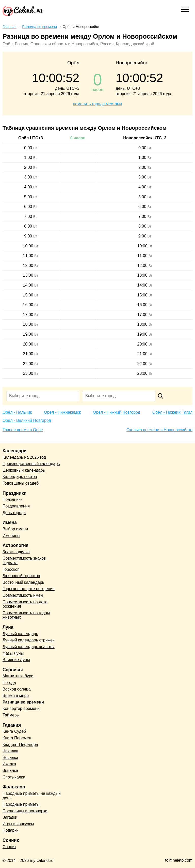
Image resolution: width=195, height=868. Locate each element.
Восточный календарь (23, 582)
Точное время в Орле (23, 430)
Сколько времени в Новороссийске (159, 430)
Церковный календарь (24, 470)
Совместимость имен (23, 595)
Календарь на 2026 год (24, 457)
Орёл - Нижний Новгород (117, 412)
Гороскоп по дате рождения (29, 589)
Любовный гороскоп (21, 576)
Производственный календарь (31, 464)
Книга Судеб (14, 731)
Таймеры (11, 715)
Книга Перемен (17, 738)
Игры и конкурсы (18, 824)
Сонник (9, 847)
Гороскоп (11, 569)
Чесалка (10, 758)
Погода (9, 683)
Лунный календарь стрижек (28, 640)
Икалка (9, 764)
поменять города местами (97, 104)
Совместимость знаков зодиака (24, 560)
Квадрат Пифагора (20, 745)
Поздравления (16, 506)
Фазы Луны (13, 653)
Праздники (13, 499)
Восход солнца (17, 689)
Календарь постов (20, 477)
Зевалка (10, 770)
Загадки (10, 817)
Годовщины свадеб (21, 483)
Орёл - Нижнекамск (62, 412)
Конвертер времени (21, 708)
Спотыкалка (14, 777)
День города (14, 513)
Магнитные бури (18, 676)
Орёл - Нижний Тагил (172, 412)
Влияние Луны (16, 660)
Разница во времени (23, 702)
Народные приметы (21, 804)
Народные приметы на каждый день (32, 796)
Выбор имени (15, 529)
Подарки (11, 830)
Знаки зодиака (16, 552)
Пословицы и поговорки (25, 811)
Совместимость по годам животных (26, 615)
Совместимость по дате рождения (25, 604)
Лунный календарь (20, 634)
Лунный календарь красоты (29, 647)
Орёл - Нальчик (17, 412)
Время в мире (16, 695)
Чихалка (10, 751)
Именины (11, 536)
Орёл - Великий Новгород (27, 420)
